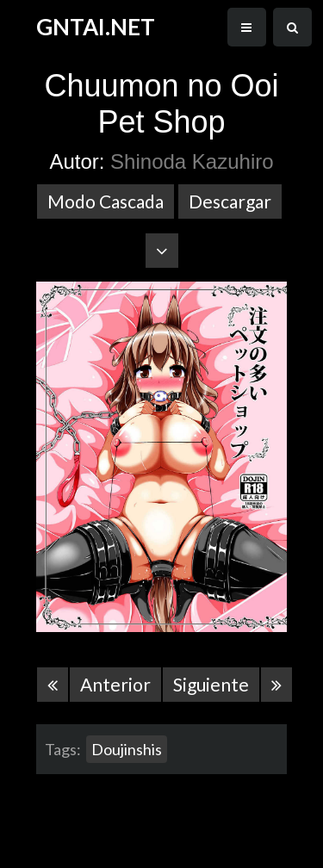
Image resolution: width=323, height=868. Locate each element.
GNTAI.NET (96, 27)
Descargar (230, 201)
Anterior (115, 684)
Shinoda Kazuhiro (192, 161)
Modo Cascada (106, 201)
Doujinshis (127, 749)
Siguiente (211, 684)
